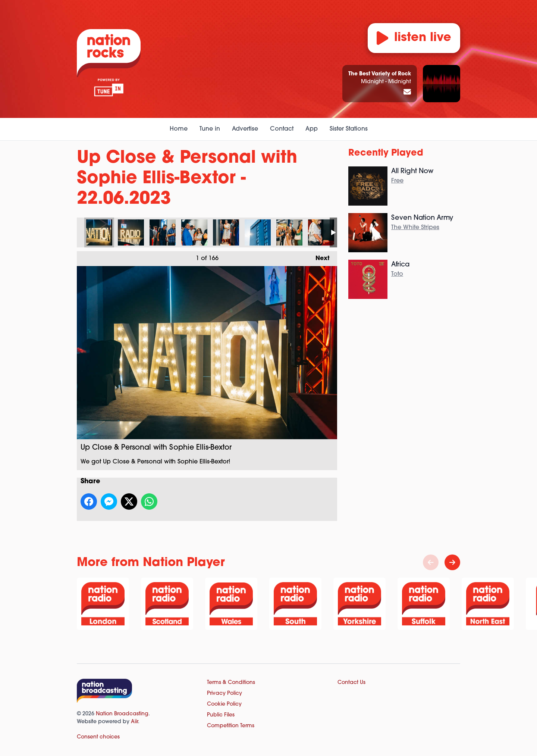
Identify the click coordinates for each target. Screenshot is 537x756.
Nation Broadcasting (122, 714)
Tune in (210, 129)
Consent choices (98, 737)
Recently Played (386, 153)
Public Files (221, 715)
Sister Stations (349, 129)
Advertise (245, 129)
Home (179, 129)
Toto (397, 274)
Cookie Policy (224, 704)
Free (397, 181)
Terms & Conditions (231, 683)
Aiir (134, 722)
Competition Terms (231, 726)
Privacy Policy (224, 693)
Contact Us (351, 683)
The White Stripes (415, 228)
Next (319, 256)
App (312, 129)
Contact (282, 129)
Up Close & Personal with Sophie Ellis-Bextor (99, 232)
